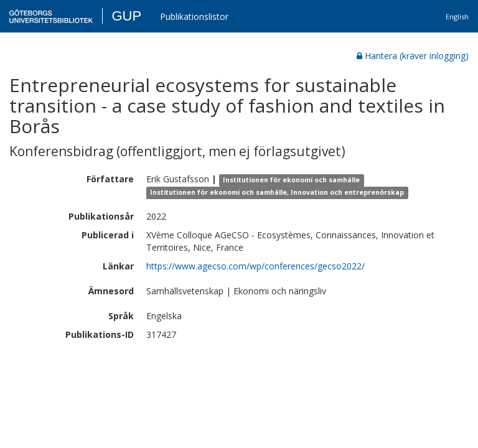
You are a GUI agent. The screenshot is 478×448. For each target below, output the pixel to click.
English (457, 16)
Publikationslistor (194, 16)
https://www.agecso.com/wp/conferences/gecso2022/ (255, 266)
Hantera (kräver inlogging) (413, 56)
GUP (126, 16)
